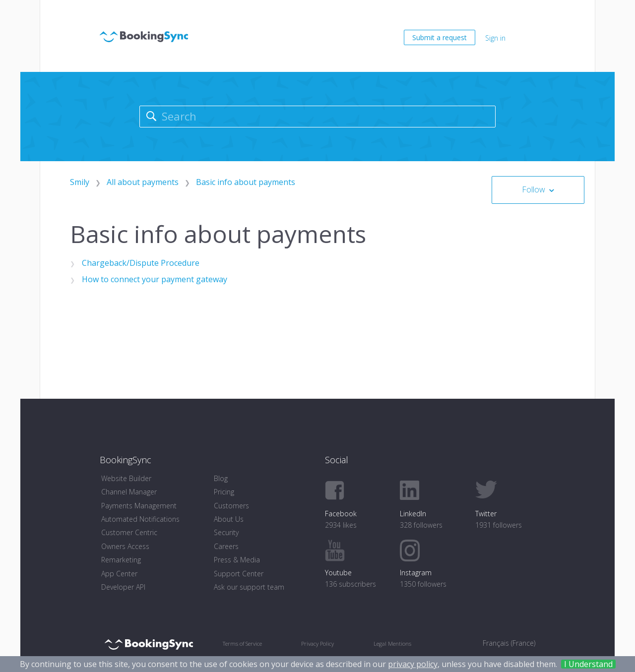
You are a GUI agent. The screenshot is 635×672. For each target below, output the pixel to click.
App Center (119, 574)
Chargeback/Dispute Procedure (141, 263)
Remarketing (121, 560)
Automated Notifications (140, 519)
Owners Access (125, 546)
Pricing (224, 492)
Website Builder (126, 478)
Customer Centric (129, 532)
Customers (231, 506)
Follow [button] (534, 189)
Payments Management (139, 506)
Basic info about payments (246, 182)
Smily (80, 182)
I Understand (588, 664)
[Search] (318, 117)
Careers (226, 546)
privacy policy (413, 664)
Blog (221, 478)
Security (226, 532)
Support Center (239, 574)
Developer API (123, 587)
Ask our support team (249, 587)
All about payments (143, 182)
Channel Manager (129, 492)
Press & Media (237, 560)
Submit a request (440, 37)
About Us (229, 519)
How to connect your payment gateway (155, 279)
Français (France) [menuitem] (509, 643)
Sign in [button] (495, 38)
